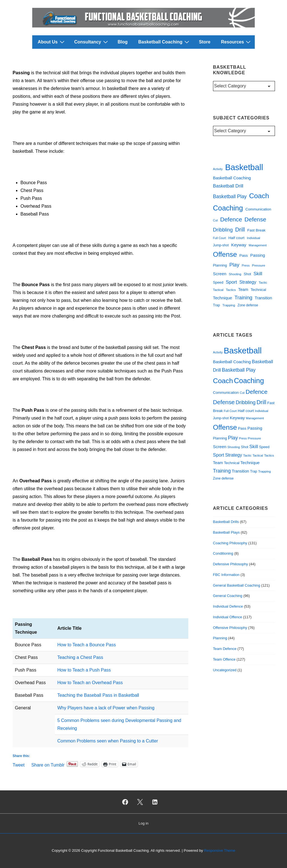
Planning (220, 638)
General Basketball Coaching (237, 585)
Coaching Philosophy (230, 543)
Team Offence (224, 659)
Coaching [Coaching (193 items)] (228, 208)
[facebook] (125, 802)
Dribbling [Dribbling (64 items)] (223, 230)
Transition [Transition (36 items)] (263, 298)
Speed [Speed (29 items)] (218, 282)
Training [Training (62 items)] (243, 298)
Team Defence (225, 649)
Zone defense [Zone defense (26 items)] (248, 305)
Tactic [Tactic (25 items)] (263, 282)
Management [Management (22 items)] (258, 245)
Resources (237, 42)
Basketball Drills (226, 522)
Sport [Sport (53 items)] (231, 282)
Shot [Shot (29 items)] (247, 274)
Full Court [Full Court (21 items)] (219, 238)
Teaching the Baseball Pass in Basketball (98, 695)
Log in (143, 823)
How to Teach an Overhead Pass (90, 683)
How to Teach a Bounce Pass (86, 645)
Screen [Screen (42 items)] (220, 274)
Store (205, 42)
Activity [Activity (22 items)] (218, 169)
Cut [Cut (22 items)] (215, 220)
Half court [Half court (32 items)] (237, 238)
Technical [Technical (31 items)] (258, 290)
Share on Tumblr (48, 764)
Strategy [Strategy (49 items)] (248, 282)
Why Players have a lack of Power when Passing (106, 708)
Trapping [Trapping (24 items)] (229, 305)
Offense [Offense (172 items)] (225, 254)
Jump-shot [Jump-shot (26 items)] (221, 245)
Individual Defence (228, 606)
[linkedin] (155, 802)
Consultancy (92, 42)
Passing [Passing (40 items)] (258, 255)
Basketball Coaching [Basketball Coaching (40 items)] (232, 178)
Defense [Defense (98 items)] (255, 219)
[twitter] (140, 802)
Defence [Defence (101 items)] (231, 219)
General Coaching (228, 596)
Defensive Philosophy (231, 564)
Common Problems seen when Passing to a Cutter (107, 741)
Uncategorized (225, 670)
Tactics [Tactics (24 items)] (231, 290)
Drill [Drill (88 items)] (240, 230)
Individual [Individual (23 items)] (254, 238)
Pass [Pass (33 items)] (244, 255)
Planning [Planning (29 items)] (220, 265)
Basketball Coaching (164, 42)
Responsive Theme (220, 850)
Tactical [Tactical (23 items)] (218, 290)
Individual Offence (228, 617)
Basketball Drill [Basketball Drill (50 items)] (228, 186)
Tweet (19, 764)
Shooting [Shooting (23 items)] (235, 274)
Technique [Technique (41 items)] (223, 298)
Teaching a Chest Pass (80, 657)
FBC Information (226, 575)
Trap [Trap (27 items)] (217, 305)
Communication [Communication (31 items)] (258, 209)
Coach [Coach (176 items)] (259, 196)
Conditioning (223, 553)
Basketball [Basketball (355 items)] (244, 167)
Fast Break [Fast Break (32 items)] (256, 230)
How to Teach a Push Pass (84, 670)
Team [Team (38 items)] (243, 290)
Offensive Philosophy (230, 628)
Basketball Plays (226, 532)
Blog (123, 42)
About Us (52, 42)
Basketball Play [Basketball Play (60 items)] (230, 196)
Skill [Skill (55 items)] (258, 274)
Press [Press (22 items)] (246, 265)
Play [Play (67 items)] (234, 265)
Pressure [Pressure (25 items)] (259, 265)
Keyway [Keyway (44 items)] (239, 245)
